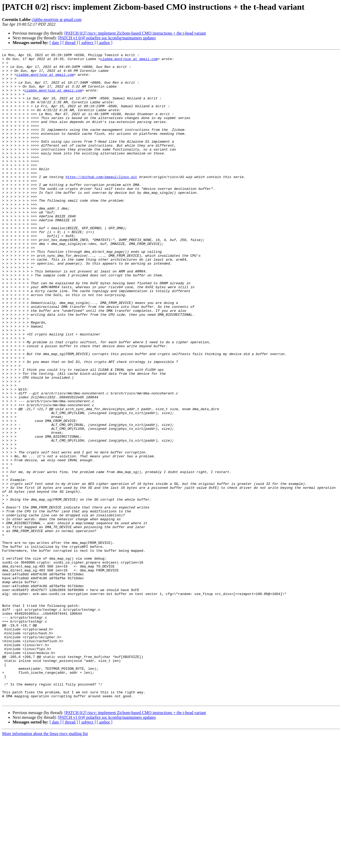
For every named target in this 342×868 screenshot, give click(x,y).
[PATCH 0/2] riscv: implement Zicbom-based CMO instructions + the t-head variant (135, 33)
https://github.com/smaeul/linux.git (101, 202)
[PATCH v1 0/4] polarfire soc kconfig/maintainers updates (107, 38)
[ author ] (105, 43)
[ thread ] (70, 43)
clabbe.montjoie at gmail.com (57, 20)
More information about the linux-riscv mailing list (45, 863)
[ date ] (55, 43)
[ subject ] (87, 43)
